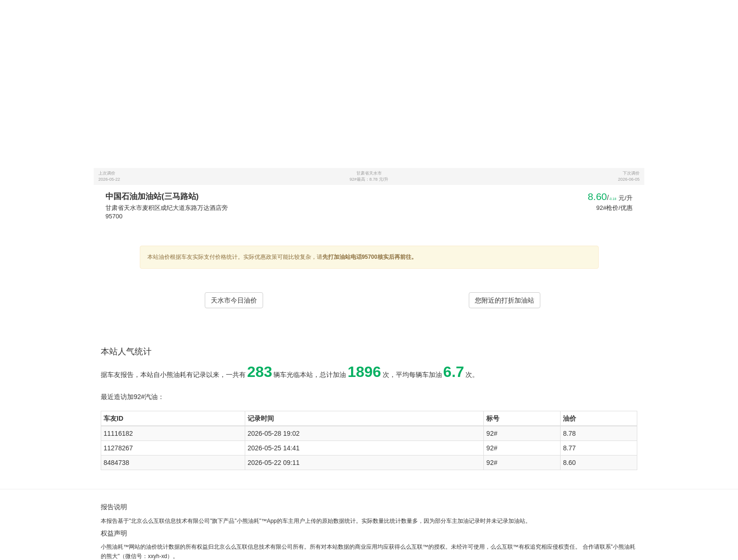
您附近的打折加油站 (505, 300)
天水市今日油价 (234, 300)
